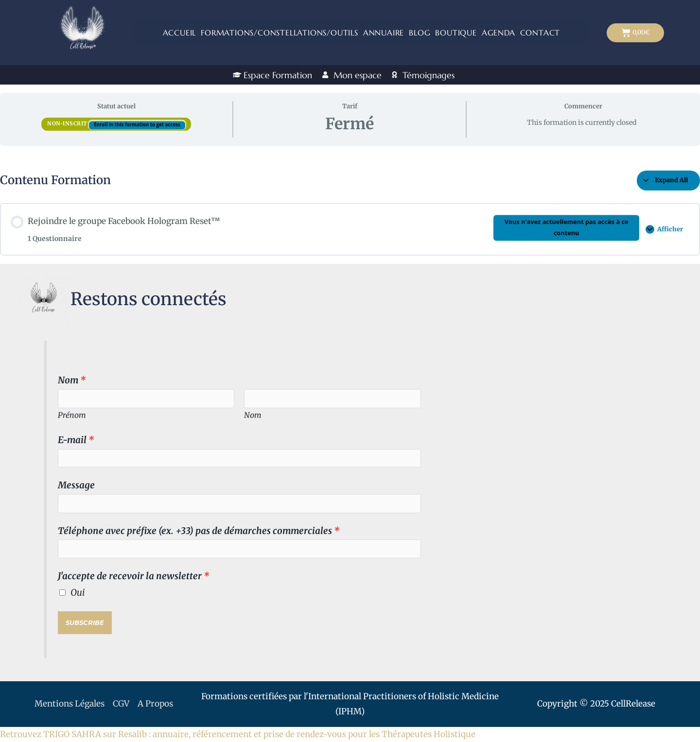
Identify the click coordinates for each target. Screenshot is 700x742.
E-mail (76, 440)
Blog (420, 33)
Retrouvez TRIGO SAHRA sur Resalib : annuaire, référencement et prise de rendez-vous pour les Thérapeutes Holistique (238, 734)
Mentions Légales (70, 704)
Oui (78, 593)
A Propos (155, 704)
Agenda (499, 33)
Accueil (180, 33)
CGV (121, 704)
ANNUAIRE (384, 33)
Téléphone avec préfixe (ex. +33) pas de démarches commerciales (199, 531)
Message (76, 485)
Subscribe (85, 622)
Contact (540, 33)
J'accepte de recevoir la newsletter (133, 576)
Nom (72, 380)
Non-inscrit (68, 123)
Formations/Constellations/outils (280, 33)
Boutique (456, 33)
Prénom (72, 415)
